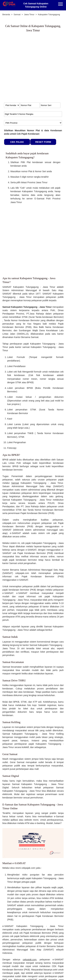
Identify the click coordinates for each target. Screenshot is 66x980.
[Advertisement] (33, 69)
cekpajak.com (30, 960)
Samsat (15, 483)
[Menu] (60, 4)
